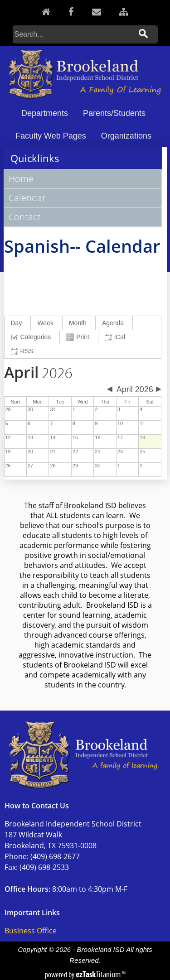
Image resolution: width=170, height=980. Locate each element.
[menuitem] (18, 323)
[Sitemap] (124, 12)
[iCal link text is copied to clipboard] (116, 337)
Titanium (99, 974)
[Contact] (97, 12)
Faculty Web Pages (51, 136)
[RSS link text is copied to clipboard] (23, 351)
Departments (45, 113)
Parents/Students (114, 113)
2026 (38, 374)
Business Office (31, 931)
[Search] (73, 34)
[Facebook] (71, 12)
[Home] (46, 12)
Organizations (126, 136)
